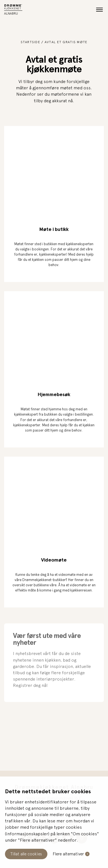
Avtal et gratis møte (66, 42)
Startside (31, 42)
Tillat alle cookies (26, 854)
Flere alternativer (68, 854)
